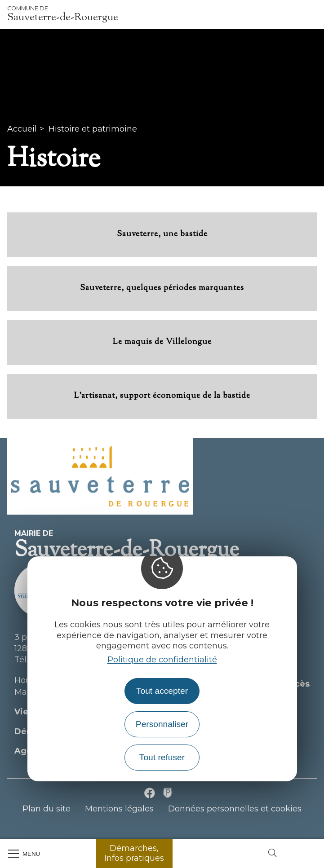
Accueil (22, 129)
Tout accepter (162, 691)
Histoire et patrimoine (93, 129)
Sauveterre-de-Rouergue (63, 14)
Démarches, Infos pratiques (134, 853)
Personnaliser (162, 724)
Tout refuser (162, 757)
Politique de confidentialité (162, 660)
